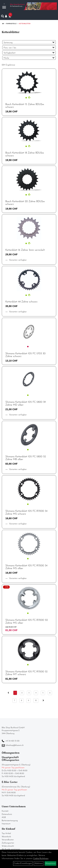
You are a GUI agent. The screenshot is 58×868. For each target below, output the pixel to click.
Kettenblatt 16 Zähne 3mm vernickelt (25, 250)
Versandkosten (8, 840)
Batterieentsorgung (10, 821)
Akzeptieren (50, 863)
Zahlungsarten (8, 843)
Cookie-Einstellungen (23, 863)
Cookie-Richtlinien (41, 859)
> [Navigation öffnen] (4, 6)
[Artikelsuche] (3, 17)
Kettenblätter (25, 24)
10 (36, 701)
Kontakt (5, 811)
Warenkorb (6, 837)
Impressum (6, 824)
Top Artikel (6, 833)
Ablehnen (39, 863)
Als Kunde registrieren (11, 849)
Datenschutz (7, 814)
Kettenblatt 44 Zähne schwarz (21, 302)
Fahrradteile (11, 24)
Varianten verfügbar (18, 260)
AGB (4, 817)
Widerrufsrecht (8, 846)
